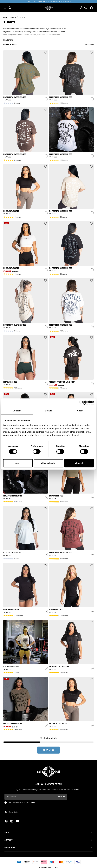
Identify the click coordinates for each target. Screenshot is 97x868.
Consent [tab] (17, 411)
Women (13, 17)
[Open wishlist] (86, 8)
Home (5, 17)
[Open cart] (91, 8)
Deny (18, 463)
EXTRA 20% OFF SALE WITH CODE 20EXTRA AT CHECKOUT (48, 2)
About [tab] (80, 411)
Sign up (61, 797)
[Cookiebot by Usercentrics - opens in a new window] (82, 403)
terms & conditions (28, 803)
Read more (8, 40)
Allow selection (48, 463)
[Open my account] (81, 8)
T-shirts (22, 17)
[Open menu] (5, 8)
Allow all (79, 463)
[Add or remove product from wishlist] (46, 53)
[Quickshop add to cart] (46, 99)
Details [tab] (48, 411)
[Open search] (10, 8)
